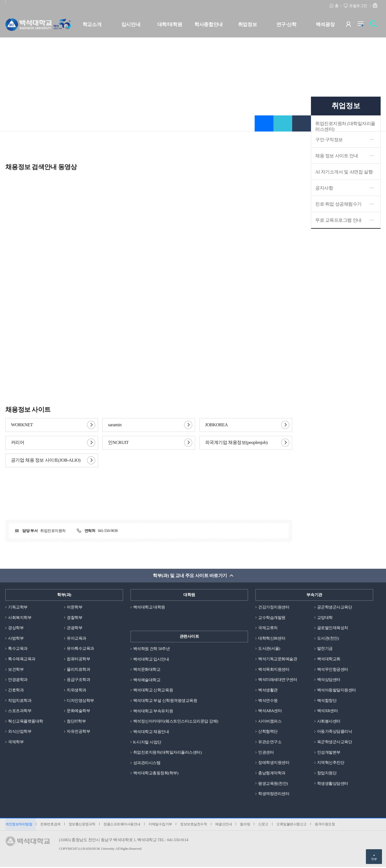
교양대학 (325, 618)
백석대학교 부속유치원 (153, 711)
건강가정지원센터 (274, 607)
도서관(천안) (328, 638)
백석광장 (325, 24)
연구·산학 (286, 24)
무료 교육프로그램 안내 (338, 220)
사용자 (352, 25)
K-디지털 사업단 (147, 742)
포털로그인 (358, 6)
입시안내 (131, 24)
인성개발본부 (329, 753)
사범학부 (16, 638)
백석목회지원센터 (274, 670)
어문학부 (75, 607)
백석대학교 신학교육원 (153, 690)
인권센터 (266, 753)
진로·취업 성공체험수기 (338, 204)
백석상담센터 (329, 680)
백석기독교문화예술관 (278, 659)
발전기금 (325, 649)
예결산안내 (225, 825)
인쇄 (302, 123)
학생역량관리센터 (274, 794)
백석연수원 (268, 701)
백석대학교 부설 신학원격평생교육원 (165, 701)
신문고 (265, 825)
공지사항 (324, 188)
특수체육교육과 (22, 659)
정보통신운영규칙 (82, 825)
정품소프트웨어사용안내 (123, 825)
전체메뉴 (363, 25)
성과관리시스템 (147, 763)
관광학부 (75, 628)
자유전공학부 (78, 732)
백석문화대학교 (147, 670)
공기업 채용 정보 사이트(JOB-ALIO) (46, 460)
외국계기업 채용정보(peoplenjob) (236, 442)
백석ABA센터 (270, 711)
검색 (375, 25)
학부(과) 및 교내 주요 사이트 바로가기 (190, 576)
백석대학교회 (329, 659)
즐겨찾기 (264, 123)
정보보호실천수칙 (195, 825)
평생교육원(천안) (273, 784)
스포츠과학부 (20, 711)
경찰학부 (75, 618)
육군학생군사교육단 (335, 742)
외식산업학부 (20, 732)
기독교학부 (18, 607)
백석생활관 (268, 690)
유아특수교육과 (80, 649)
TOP (374, 859)
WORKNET (22, 425)
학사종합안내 (208, 24)
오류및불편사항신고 (293, 825)
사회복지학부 (20, 618)
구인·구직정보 (329, 140)
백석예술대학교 (147, 680)
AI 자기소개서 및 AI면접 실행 (344, 172)
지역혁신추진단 (331, 763)
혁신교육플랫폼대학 (26, 721)
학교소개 (92, 24)
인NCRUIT (118, 442)
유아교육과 (77, 638)
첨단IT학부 (76, 721)
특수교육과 (18, 649)
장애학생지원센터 (274, 763)
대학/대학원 (170, 24)
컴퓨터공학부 (78, 659)
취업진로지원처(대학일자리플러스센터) (168, 753)
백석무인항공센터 (333, 670)
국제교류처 (268, 628)
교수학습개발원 (272, 618)
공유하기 (283, 123)
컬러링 (247, 825)
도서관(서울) (269, 649)
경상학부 (16, 628)
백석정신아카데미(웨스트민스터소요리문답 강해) (176, 721)
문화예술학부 (78, 711)
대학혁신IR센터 (272, 638)
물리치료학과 (78, 670)
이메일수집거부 (161, 825)
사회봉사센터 (329, 721)
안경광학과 (18, 680)
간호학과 (16, 690)
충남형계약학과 (272, 774)
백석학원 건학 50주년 (152, 649)
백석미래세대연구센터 (278, 680)
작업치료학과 (20, 701)
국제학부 (16, 742)
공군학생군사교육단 (335, 607)
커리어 (18, 442)
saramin (115, 425)
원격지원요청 (327, 825)
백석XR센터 (328, 711)
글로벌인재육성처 (333, 628)
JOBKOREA (216, 425)
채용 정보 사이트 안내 (337, 156)
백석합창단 (327, 701)
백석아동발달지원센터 (337, 690)
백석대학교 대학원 (149, 607)
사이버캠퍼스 (270, 721)
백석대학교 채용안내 (151, 732)
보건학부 (16, 670)
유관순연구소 (270, 742)
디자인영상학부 (80, 701)
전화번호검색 (51, 825)
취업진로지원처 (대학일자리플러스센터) (345, 126)
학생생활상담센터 (333, 784)
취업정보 (247, 24)
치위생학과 (77, 690)
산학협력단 (268, 732)
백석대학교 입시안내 (151, 659)
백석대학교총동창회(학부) (156, 774)
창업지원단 (327, 774)
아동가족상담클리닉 (335, 732)
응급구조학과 (78, 680)
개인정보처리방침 (19, 825)
